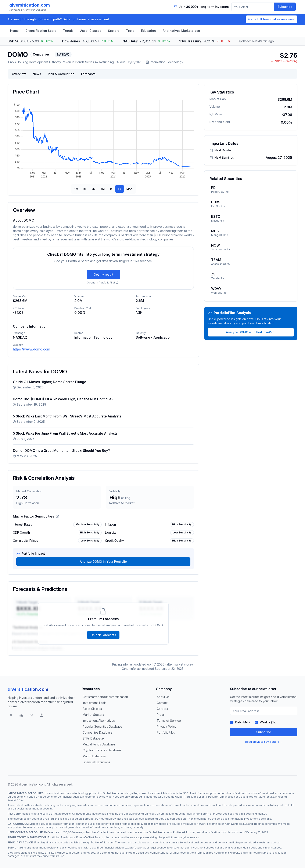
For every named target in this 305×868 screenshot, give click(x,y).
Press (161, 715)
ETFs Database (93, 738)
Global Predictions (187, 797)
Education (148, 31)
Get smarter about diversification (105, 697)
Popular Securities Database (102, 726)
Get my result (103, 274)
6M (103, 189)
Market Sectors (93, 715)
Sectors (114, 31)
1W (76, 189)
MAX (130, 189)
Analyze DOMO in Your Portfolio (103, 562)
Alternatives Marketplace (181, 31)
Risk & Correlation (61, 74)
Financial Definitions (96, 762)
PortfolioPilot (166, 732)
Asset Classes (91, 31)
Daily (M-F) (242, 722)
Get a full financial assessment (272, 19)
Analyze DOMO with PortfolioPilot (251, 332)
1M (85, 189)
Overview (19, 74)
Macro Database (94, 756)
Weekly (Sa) (268, 722)
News (37, 74)
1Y (111, 189)
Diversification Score (41, 31)
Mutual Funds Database (99, 744)
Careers (162, 709)
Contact (162, 703)
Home (14, 31)
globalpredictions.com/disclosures (177, 837)
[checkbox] (232, 722)
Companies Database (98, 732)
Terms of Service (169, 721)
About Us (163, 697)
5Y (120, 189)
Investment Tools (94, 703)
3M (94, 189)
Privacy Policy (167, 726)
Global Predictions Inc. (21, 853)
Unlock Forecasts (103, 635)
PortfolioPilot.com (184, 832)
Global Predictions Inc (116, 793)
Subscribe (285, 7)
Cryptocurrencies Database (102, 750)
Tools (130, 31)
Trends (68, 31)
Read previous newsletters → (264, 742)
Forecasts (88, 74)
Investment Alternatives (99, 721)
